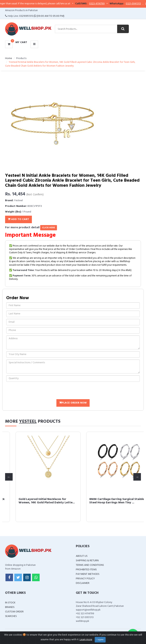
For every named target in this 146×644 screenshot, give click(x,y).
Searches (11, 616)
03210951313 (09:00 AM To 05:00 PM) (42, 16)
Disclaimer (83, 583)
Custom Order (14, 612)
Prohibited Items (86, 570)
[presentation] (35, 391)
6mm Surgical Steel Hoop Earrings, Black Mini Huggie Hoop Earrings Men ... (36, 501)
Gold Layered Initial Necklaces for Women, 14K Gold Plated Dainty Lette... (107, 501)
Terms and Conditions (90, 565)
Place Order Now (73, 403)
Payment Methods (88, 574)
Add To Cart (18, 219)
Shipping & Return (87, 561)
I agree (100, 640)
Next (137, 477)
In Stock (10, 603)
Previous (9, 477)
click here (49, 228)
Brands (10, 607)
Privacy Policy (85, 579)
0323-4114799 (102, 4)
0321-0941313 (138, 4)
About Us (82, 556)
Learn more (86, 640)
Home (9, 58)
